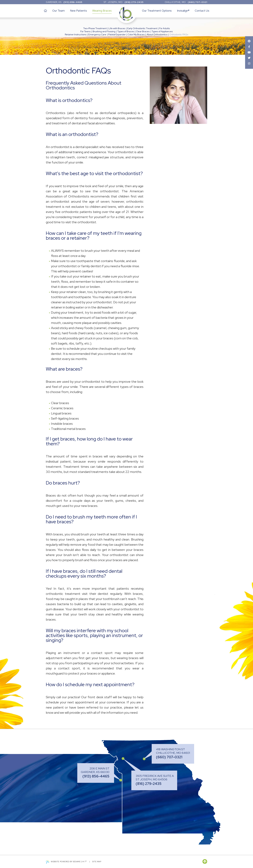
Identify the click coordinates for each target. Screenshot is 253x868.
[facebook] (249, 47)
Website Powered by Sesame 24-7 (67, 862)
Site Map (98, 862)
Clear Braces (143, 31)
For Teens (85, 31)
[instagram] (249, 64)
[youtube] (249, 53)
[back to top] (205, 862)
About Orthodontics (157, 34)
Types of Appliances (162, 31)
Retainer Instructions (76, 34)
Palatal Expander (117, 34)
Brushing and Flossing (104, 31)
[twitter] (249, 58)
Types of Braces (126, 31)
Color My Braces (136, 34)
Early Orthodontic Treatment (142, 28)
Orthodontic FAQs (179, 34)
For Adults (164, 28)
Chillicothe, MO (175, 2)
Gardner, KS (54, 2)
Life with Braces (117, 28)
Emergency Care (97, 34)
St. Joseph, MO (113, 2)
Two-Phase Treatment (95, 28)
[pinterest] (249, 41)
